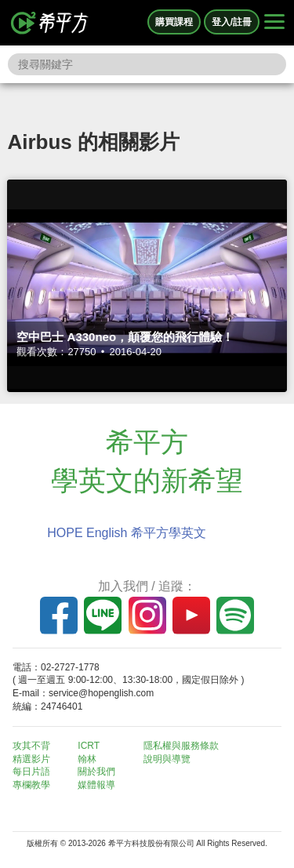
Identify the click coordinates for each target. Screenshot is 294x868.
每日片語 (31, 772)
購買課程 (174, 22)
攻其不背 (31, 746)
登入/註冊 (232, 22)
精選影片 (31, 759)
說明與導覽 (167, 759)
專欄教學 (31, 785)
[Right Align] (274, 23)
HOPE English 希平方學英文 (127, 533)
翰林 (87, 759)
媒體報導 (96, 785)
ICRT (89, 746)
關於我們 (96, 772)
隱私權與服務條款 (181, 746)
